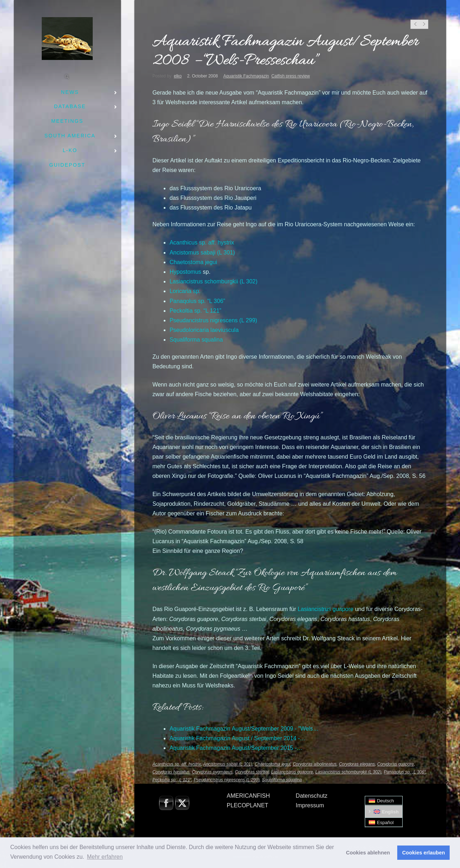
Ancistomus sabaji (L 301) (228, 764)
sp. (185, 291)
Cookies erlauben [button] (424, 853)
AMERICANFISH (248, 796)
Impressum (310, 805)
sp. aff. (202, 243)
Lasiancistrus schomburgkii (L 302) (348, 772)
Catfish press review (291, 76)
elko (178, 76)
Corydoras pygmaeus (212, 772)
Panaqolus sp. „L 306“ (405, 772)
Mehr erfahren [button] (105, 857)
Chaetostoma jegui (272, 764)
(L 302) (213, 281)
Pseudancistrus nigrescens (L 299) (227, 780)
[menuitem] (384, 801)
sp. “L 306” (197, 301)
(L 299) (213, 320)
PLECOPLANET (247, 805)
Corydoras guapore (396, 764)
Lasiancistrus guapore (292, 772)
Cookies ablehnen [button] (368, 853)
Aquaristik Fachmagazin (246, 76)
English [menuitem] (390, 812)
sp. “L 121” (195, 311)
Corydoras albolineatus (315, 764)
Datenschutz (311, 796)
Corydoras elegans (357, 764)
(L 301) (202, 253)
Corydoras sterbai (252, 772)
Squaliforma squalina (282, 780)
